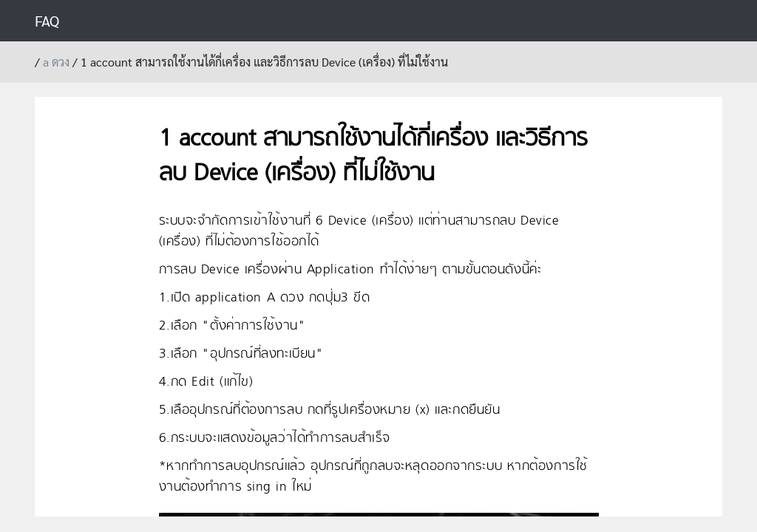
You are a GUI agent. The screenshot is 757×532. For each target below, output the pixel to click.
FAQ (47, 21)
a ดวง (56, 62)
